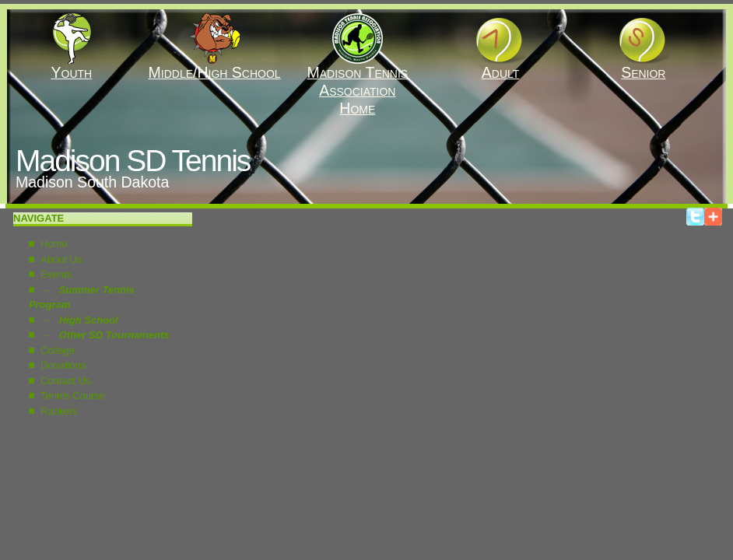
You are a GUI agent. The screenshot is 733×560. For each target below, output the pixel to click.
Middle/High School (215, 65)
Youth (71, 65)
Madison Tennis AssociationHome (357, 83)
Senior (644, 65)
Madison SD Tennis (133, 161)
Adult (500, 65)
